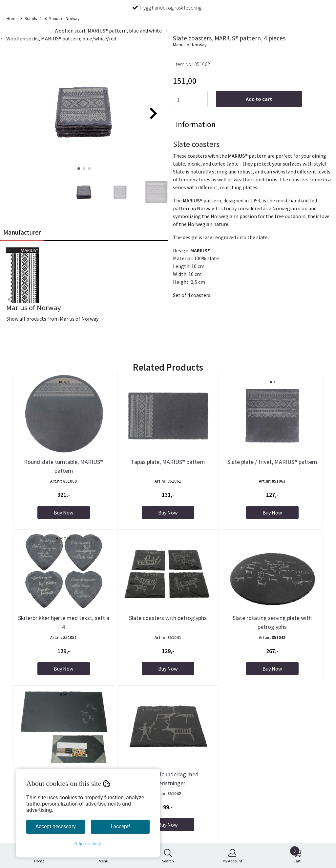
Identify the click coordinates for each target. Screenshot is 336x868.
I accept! (120, 826)
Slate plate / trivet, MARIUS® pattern (272, 462)
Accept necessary (56, 826)
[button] (79, 169)
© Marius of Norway (60, 19)
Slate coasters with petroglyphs (168, 618)
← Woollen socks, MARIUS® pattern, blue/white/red (58, 38)
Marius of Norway (190, 45)
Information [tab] (196, 124)
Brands (29, 19)
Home (12, 18)
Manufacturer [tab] (22, 232)
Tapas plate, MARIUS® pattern (168, 462)
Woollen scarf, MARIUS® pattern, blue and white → (111, 31)
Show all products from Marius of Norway (52, 319)
